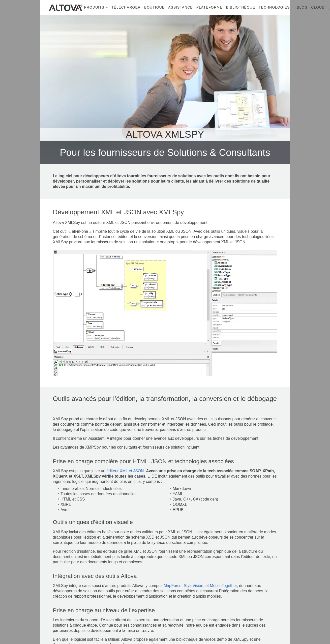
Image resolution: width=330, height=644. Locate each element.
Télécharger (126, 7)
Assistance (181, 7)
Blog (302, 7)
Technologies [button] (274, 7)
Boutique (154, 7)
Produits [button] (94, 7)
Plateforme (209, 7)
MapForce (173, 586)
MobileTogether (223, 586)
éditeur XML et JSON (125, 471)
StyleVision (194, 586)
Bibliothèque (241, 7)
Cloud (318, 7)
